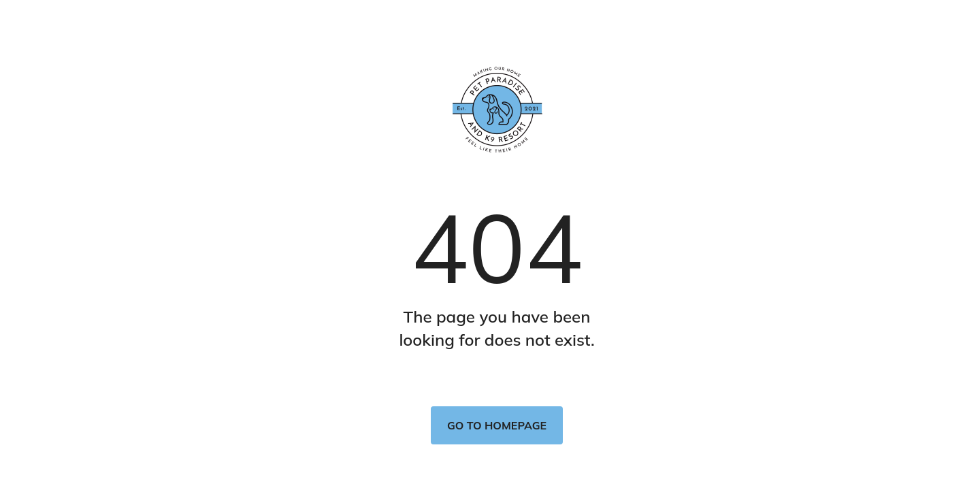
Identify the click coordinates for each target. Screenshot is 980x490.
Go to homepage (497, 425)
